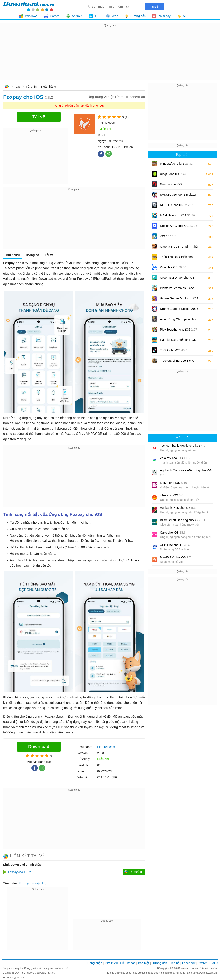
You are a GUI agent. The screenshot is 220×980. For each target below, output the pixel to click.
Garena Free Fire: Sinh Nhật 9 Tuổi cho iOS (179, 248)
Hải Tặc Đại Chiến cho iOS (178, 340)
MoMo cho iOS (173, 483)
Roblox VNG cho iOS (179, 226)
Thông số (32, 255)
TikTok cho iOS (174, 350)
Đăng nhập (95, 963)
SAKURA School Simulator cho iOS (178, 196)
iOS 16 (168, 236)
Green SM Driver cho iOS (177, 279)
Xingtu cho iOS (173, 174)
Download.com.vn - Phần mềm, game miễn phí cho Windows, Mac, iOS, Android (29, 6)
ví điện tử (38, 883)
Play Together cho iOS (178, 329)
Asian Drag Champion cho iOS (178, 320)
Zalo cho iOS (173, 267)
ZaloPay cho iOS (175, 458)
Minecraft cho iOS (176, 163)
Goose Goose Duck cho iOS (179, 300)
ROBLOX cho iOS (176, 205)
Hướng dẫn (159, 963)
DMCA (214, 963)
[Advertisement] (110, 56)
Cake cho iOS (173, 532)
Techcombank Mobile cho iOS (183, 446)
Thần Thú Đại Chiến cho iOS (176, 258)
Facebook (189, 963)
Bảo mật (144, 963)
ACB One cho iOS (176, 545)
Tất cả (8, 16)
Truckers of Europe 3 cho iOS (177, 362)
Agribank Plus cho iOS (178, 508)
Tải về (49, 255)
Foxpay (24, 883)
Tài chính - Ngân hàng (41, 87)
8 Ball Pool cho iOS (177, 215)
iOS (17, 87)
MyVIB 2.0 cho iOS (176, 557)
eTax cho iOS (172, 495)
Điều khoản (128, 963)
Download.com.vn (7, 87)
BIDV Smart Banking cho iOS (182, 520)
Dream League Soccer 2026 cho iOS (179, 310)
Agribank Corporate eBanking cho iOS (186, 473)
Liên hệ (174, 963)
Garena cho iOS (171, 184)
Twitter (202, 963)
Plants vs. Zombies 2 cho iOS (177, 289)
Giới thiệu (13, 255)
